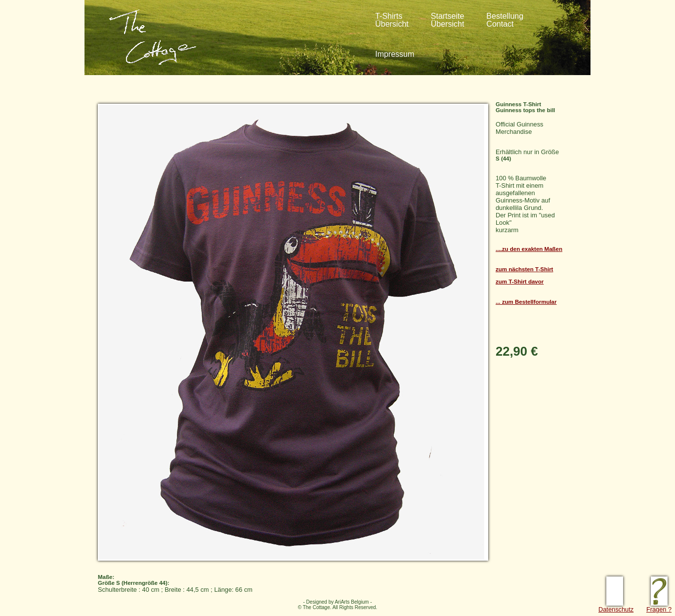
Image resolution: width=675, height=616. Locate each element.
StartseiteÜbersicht (448, 20)
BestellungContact (505, 20)
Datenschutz (616, 606)
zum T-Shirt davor (520, 282)
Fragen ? (659, 606)
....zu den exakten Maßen (529, 249)
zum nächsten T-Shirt (524, 269)
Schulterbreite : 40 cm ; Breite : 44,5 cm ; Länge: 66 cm (333, 581)
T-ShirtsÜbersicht (392, 20)
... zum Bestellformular (526, 302)
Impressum (395, 54)
